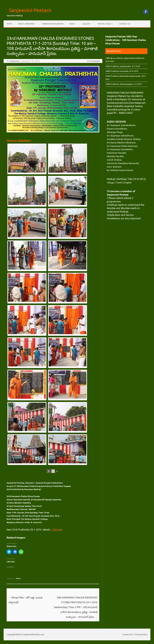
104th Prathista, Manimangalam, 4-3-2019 (123, 84)
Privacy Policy (141, 634)
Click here (57, 530)
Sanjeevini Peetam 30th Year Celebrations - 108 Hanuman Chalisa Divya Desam (126, 40)
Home (9, 24)
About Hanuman (26, 24)
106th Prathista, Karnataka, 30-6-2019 (122, 71)
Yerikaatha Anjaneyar (53, 24)
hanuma (15, 61)
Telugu (110, 182)
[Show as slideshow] (18, 141)
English (128, 182)
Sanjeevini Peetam (30, 10)
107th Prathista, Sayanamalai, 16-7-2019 (123, 66)
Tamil (119, 182)
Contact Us (125, 24)
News (72, 24)
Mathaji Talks (105, 24)
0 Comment (94, 61)
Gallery (86, 24)
